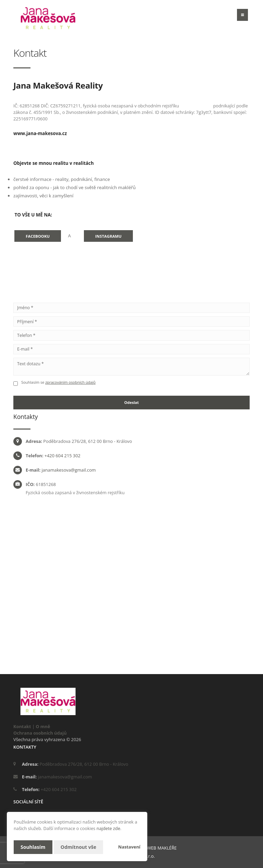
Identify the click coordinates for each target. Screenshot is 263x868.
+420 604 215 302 (62, 456)
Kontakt (22, 726)
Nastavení (129, 847)
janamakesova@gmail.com (68, 470)
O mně (43, 726)
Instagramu (108, 236)
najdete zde (108, 828)
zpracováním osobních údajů (70, 382)
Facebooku (38, 236)
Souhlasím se (33, 382)
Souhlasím (33, 847)
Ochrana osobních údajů (40, 733)
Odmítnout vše (78, 847)
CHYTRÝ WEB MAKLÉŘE (153, 848)
